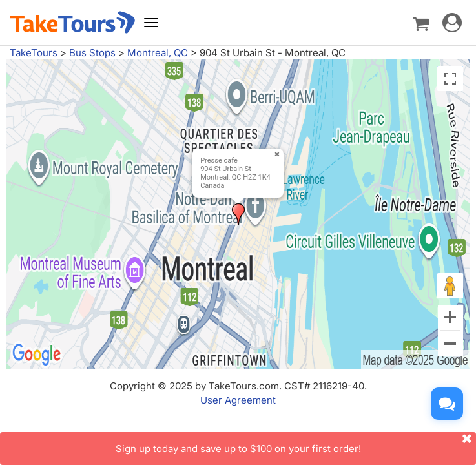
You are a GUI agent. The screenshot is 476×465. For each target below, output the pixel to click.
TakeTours (34, 53)
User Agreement (238, 400)
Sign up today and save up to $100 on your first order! (296, 443)
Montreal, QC (158, 53)
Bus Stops (92, 53)
